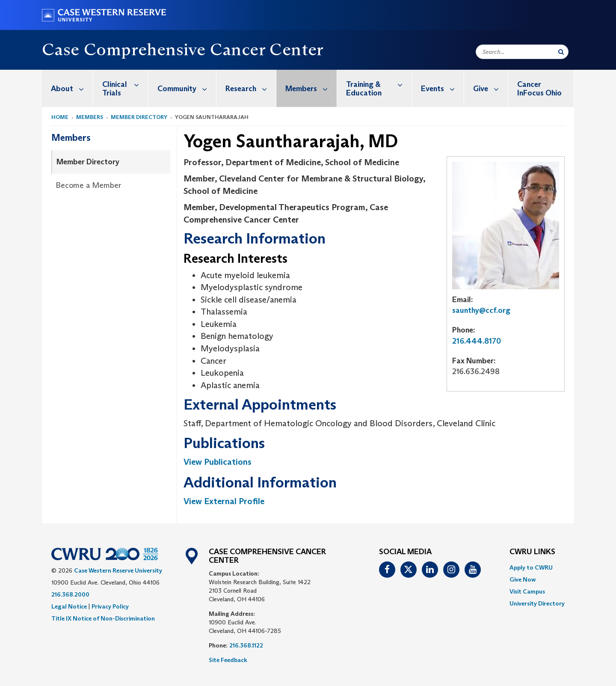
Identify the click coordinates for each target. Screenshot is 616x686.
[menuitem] (68, 88)
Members (311, 88)
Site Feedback (228, 660)
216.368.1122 (246, 645)
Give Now (523, 579)
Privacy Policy (110, 606)
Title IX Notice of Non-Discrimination (103, 618)
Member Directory (139, 117)
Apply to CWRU (531, 567)
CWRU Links (532, 552)
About (72, 88)
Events (442, 88)
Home (60, 117)
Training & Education (379, 84)
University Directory (537, 603)
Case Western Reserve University (118, 570)
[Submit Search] (561, 52)
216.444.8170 (477, 341)
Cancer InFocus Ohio (539, 89)
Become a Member (89, 185)
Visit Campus (527, 591)
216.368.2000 (70, 594)
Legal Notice (69, 606)
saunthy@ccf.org (481, 310)
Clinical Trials (125, 84)
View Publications (218, 462)
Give (490, 88)
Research (251, 88)
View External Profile (224, 501)
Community (187, 88)
